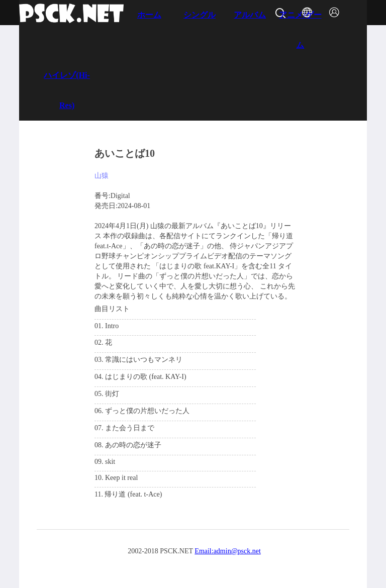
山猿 (102, 176)
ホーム (149, 15)
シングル (200, 15)
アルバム (250, 15)
